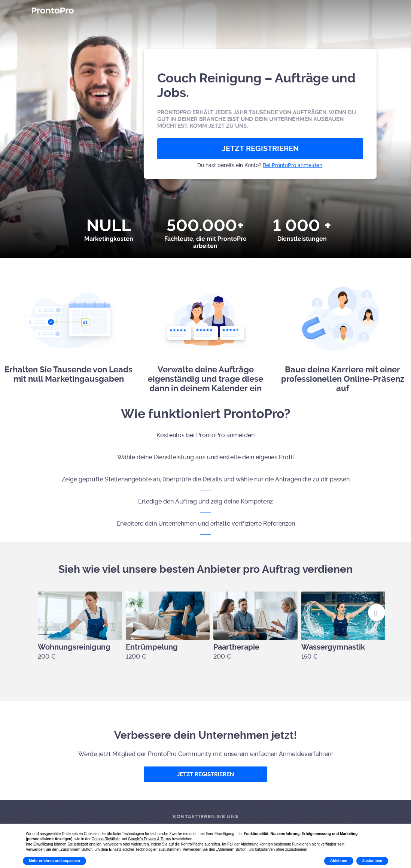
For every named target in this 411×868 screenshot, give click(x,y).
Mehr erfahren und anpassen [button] (54, 861)
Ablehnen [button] (339, 861)
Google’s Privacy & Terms (149, 839)
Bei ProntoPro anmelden (293, 165)
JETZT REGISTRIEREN (260, 149)
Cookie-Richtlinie (106, 839)
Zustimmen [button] (372, 861)
